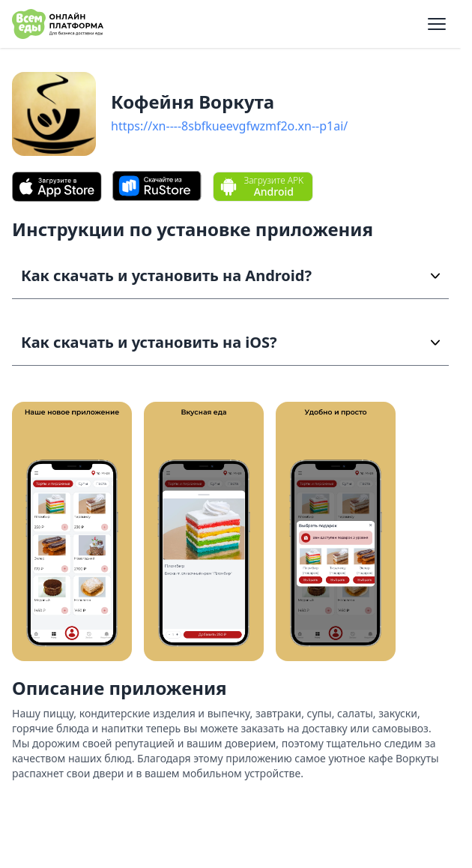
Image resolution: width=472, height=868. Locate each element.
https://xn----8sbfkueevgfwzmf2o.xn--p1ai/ (229, 126)
